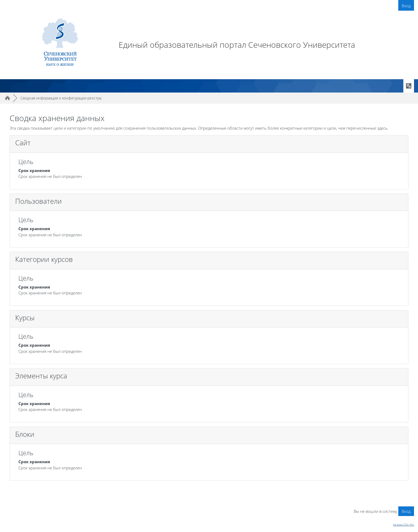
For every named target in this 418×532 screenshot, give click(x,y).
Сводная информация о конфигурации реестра (61, 98)
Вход (406, 6)
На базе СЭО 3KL (403, 525)
